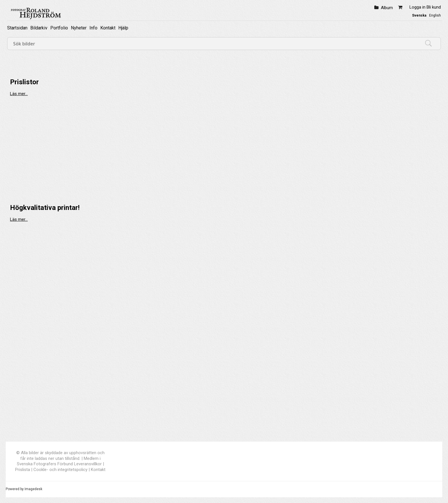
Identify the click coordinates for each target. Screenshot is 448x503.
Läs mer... (19, 94)
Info (93, 28)
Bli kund (434, 7)
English (435, 15)
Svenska (419, 15)
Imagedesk (33, 489)
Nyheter (79, 28)
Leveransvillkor (88, 464)
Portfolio (59, 28)
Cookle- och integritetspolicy (60, 470)
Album (387, 8)
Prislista (23, 470)
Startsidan (17, 28)
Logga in (417, 7)
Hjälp (123, 28)
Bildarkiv (39, 28)
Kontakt (108, 28)
